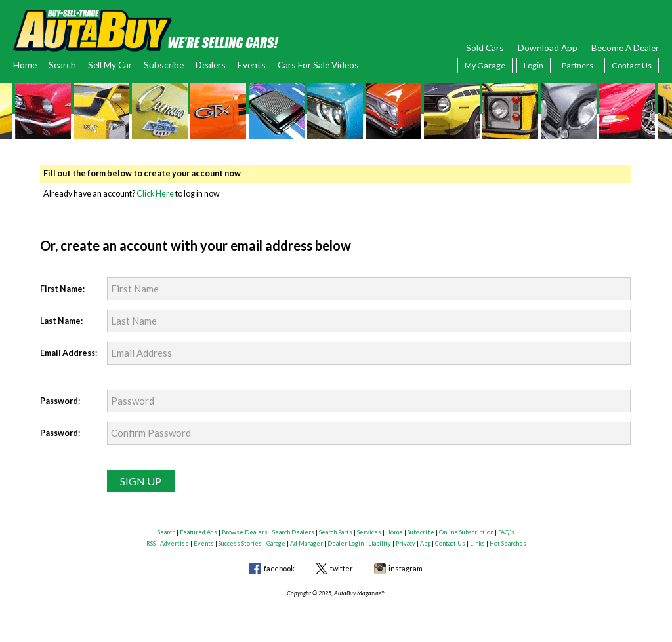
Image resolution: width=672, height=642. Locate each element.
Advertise (175, 543)
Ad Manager (306, 543)
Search (62, 65)
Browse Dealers (245, 532)
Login (534, 65)
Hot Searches (508, 543)
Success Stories (240, 543)
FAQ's (506, 532)
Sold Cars (485, 48)
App (425, 543)
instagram (406, 568)
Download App (548, 48)
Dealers (211, 65)
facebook (279, 568)
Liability (380, 543)
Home (25, 65)
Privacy (406, 543)
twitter (342, 568)
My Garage (485, 65)
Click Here (155, 194)
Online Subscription (466, 532)
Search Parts (336, 532)
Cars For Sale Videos (318, 65)
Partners (577, 65)
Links (477, 543)
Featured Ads (199, 532)
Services (369, 532)
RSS (151, 543)
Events (252, 65)
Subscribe (164, 65)
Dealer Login (346, 543)
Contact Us (632, 65)
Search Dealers (293, 532)
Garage (276, 543)
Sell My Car (110, 65)
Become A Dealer (625, 48)
